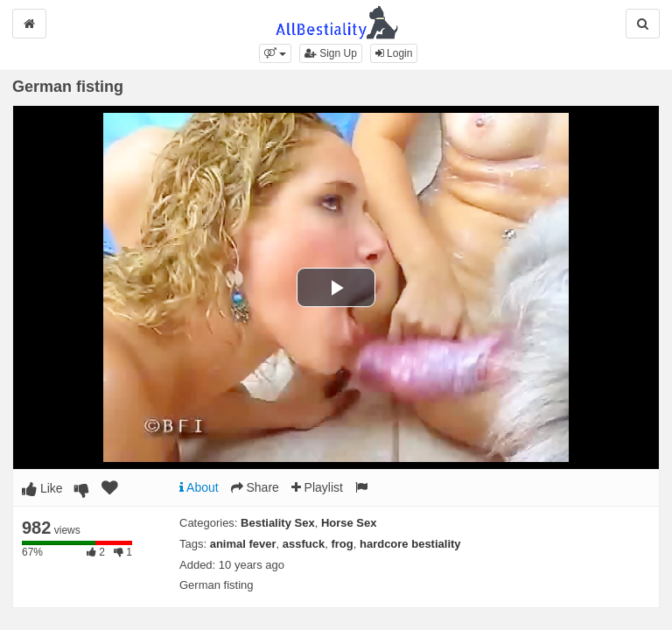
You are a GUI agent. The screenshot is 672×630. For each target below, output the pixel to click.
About (199, 487)
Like (42, 488)
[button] (275, 53)
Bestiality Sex (278, 523)
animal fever (243, 544)
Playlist (317, 487)
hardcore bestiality (410, 544)
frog (342, 544)
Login (394, 53)
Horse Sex (349, 523)
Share (255, 487)
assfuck (304, 544)
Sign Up (331, 53)
